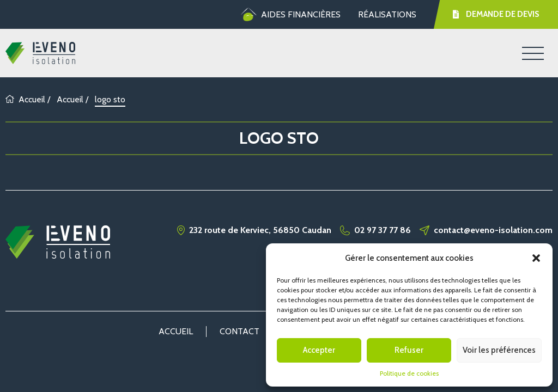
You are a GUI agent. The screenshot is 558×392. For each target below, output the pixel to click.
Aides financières (291, 15)
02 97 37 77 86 (383, 230)
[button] (536, 258)
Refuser (409, 350)
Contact (239, 331)
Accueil (25, 99)
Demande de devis (496, 14)
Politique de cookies (409, 373)
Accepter (319, 350)
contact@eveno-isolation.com (493, 230)
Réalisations (387, 14)
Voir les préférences (499, 350)
